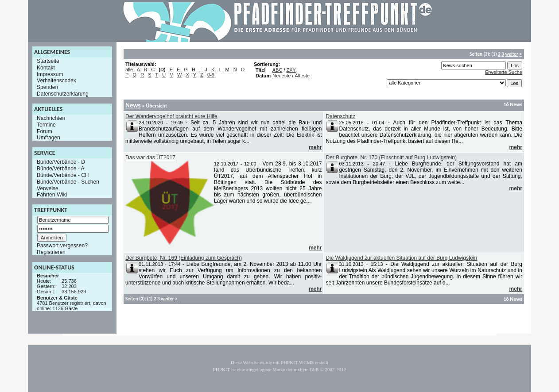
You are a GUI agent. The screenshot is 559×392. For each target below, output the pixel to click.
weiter (511, 54)
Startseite (48, 61)
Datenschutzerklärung (63, 94)
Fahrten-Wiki (52, 195)
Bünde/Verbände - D (61, 162)
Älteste (302, 76)
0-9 (211, 75)
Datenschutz (340, 116)
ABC (278, 70)
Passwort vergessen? (62, 246)
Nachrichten (51, 118)
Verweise (48, 188)
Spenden (47, 87)
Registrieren (51, 252)
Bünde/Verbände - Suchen (68, 182)
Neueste (281, 76)
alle (129, 69)
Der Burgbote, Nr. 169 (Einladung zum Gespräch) (184, 258)
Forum (45, 131)
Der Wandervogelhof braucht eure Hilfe (171, 116)
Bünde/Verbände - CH (63, 175)
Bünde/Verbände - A (60, 169)
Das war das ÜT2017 (150, 158)
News (133, 105)
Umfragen (49, 138)
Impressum (50, 74)
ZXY (291, 70)
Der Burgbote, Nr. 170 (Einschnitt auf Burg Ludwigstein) (391, 158)
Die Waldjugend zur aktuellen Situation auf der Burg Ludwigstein (401, 258)
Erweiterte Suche (504, 72)
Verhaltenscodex (56, 81)
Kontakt (46, 68)
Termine (46, 125)
